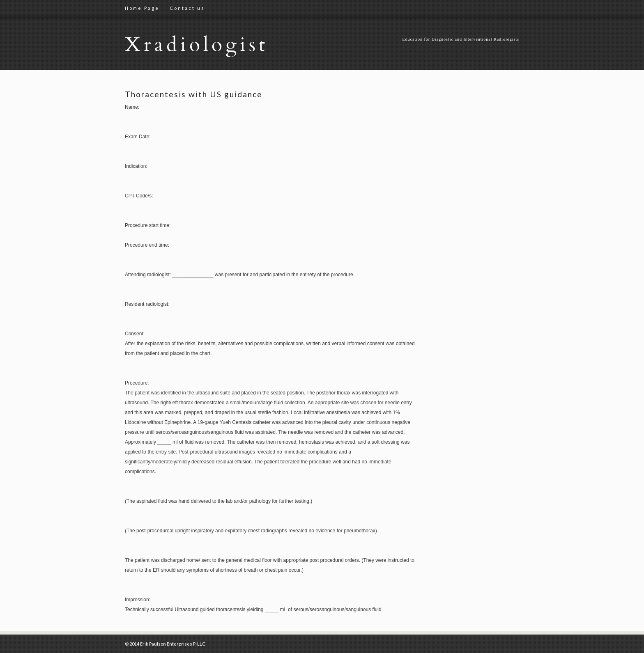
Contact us (187, 8)
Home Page (142, 8)
